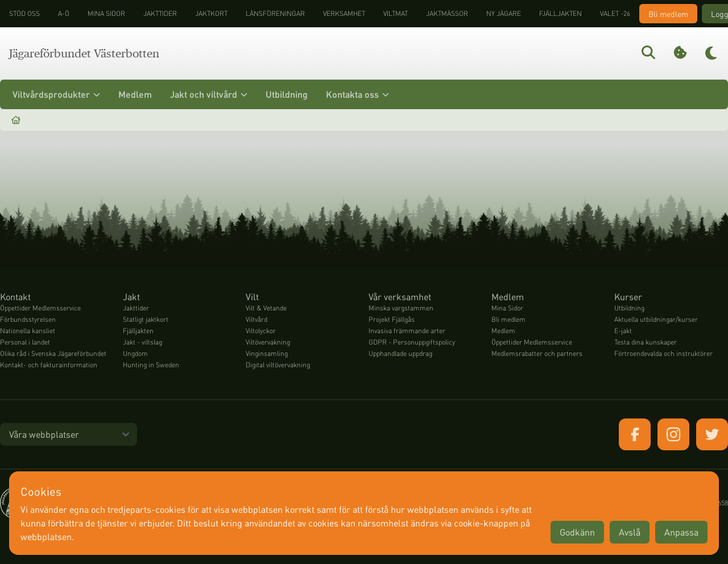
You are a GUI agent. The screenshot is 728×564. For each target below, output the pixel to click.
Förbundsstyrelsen (28, 319)
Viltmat (396, 13)
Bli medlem (668, 14)
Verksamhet (344, 13)
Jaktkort (211, 13)
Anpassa (681, 532)
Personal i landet (25, 342)
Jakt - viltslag (142, 342)
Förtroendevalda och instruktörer (663, 353)
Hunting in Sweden (151, 365)
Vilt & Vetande (266, 308)
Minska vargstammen (401, 308)
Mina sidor (106, 13)
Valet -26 (615, 13)
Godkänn (577, 532)
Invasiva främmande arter (407, 331)
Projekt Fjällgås (392, 319)
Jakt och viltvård (209, 94)
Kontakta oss (357, 94)
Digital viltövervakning (278, 365)
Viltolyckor (261, 331)
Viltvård (257, 319)
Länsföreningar (275, 13)
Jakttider (160, 13)
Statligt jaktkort (146, 319)
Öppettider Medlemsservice (40, 308)
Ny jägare (504, 13)
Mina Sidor (507, 308)
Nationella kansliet (28, 331)
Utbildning (287, 94)
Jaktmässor (447, 13)
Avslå (630, 532)
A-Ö (64, 13)
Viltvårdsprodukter (56, 94)
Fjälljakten (561, 13)
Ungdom (135, 353)
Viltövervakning (268, 342)
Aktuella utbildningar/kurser (656, 319)
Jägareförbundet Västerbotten (84, 53)
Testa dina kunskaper (646, 342)
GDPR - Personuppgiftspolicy (412, 342)
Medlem (135, 94)
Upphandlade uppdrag (400, 353)
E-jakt (623, 331)
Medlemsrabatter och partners (537, 353)
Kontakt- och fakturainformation (49, 365)
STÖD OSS (24, 13)
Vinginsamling (267, 353)
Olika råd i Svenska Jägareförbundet (53, 353)
